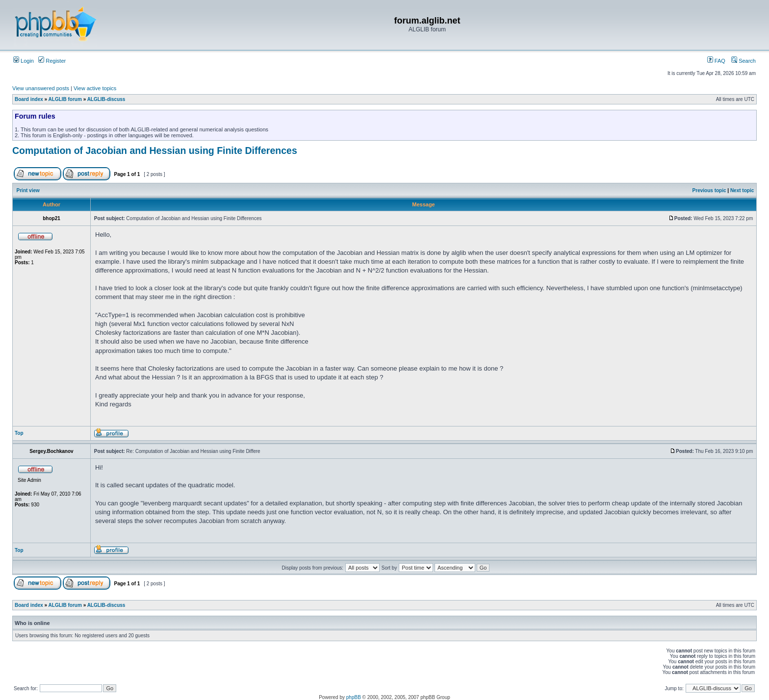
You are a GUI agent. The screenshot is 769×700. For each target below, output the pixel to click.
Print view (28, 190)
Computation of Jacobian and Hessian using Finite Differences (155, 150)
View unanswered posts (41, 88)
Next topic (742, 190)
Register (52, 61)
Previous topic (709, 190)
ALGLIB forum (65, 99)
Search (743, 61)
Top (19, 433)
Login (24, 61)
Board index (29, 99)
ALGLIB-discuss (106, 99)
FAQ (716, 61)
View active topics (95, 88)
